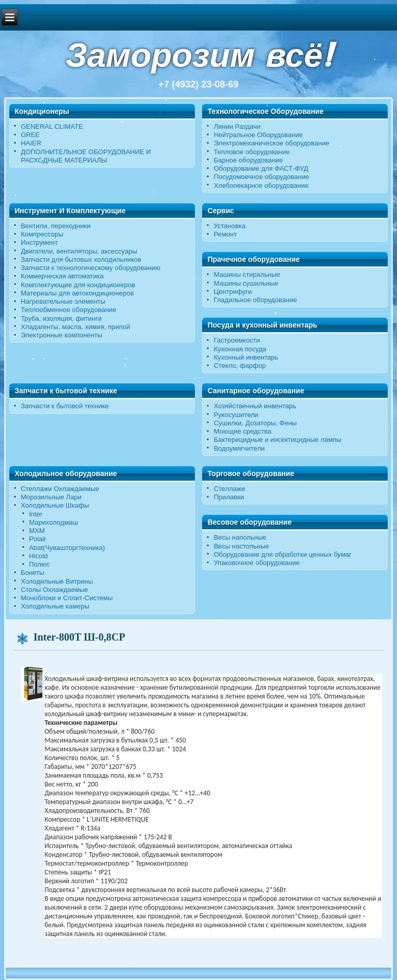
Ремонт (225, 234)
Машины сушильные (246, 283)
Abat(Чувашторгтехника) (67, 548)
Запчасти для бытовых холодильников (81, 259)
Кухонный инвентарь (246, 357)
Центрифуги (233, 292)
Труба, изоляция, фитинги (61, 318)
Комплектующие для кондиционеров (78, 285)
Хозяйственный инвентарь (255, 406)
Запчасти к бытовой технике (65, 406)
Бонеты (32, 573)
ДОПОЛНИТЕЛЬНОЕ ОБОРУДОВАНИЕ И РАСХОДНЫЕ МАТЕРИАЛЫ (86, 156)
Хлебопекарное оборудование (261, 185)
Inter (36, 514)
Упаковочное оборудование (256, 563)
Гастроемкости (236, 340)
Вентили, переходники (56, 226)
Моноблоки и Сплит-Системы (67, 598)
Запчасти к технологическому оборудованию (90, 268)
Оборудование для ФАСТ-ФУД (261, 168)
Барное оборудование (248, 160)
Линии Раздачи (237, 127)
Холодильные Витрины (57, 581)
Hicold (38, 556)
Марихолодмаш (54, 522)
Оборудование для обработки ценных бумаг (283, 554)
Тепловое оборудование (251, 152)
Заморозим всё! (198, 55)
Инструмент (39, 242)
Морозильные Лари (51, 497)
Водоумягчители (239, 448)
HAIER (31, 143)
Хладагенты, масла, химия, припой (75, 327)
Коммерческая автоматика (62, 276)
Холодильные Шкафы (55, 505)
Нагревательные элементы (63, 301)
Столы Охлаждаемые (54, 590)
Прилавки (229, 497)
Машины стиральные (247, 274)
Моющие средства (242, 431)
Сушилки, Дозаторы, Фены (255, 423)
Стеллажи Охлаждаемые (60, 489)
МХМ (37, 531)
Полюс (39, 564)
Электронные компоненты (62, 335)
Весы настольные (241, 546)
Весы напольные (240, 537)
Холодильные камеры (55, 606)
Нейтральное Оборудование (258, 135)
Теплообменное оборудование (68, 310)
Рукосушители (236, 415)
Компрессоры (42, 234)
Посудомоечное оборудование (261, 177)
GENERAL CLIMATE (52, 127)
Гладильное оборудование (255, 300)
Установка (229, 226)
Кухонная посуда (240, 349)
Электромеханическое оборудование (271, 143)
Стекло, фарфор (240, 366)
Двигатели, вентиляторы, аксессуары (79, 251)
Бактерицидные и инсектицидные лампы (277, 440)
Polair (37, 539)
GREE (30, 135)
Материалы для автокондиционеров (77, 293)
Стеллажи (229, 489)
